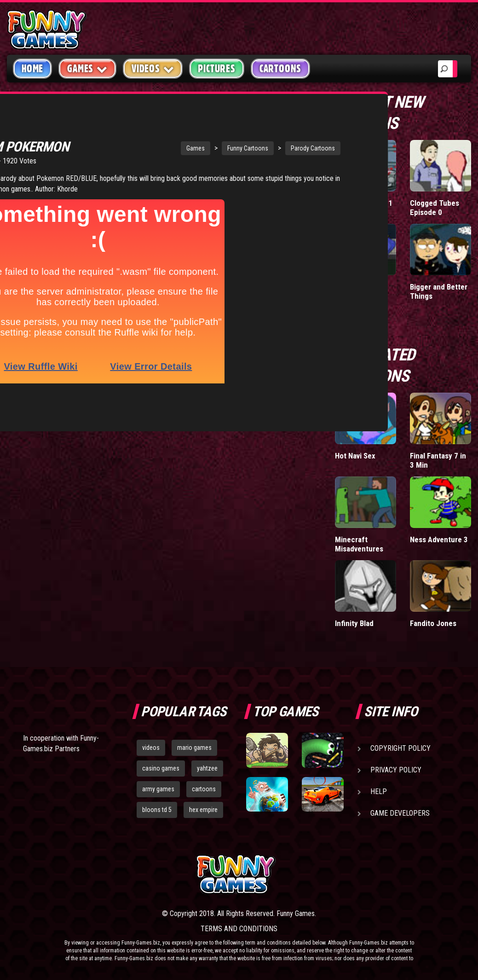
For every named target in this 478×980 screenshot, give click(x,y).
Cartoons (280, 69)
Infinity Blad (354, 623)
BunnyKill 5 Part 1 (364, 203)
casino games (161, 768)
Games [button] (87, 68)
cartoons (204, 789)
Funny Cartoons (188, 134)
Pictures (216, 69)
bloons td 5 (157, 810)
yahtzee (207, 768)
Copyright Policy (400, 748)
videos (151, 748)
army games (158, 789)
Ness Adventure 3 (439, 539)
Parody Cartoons (253, 134)
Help (379, 792)
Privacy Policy (396, 770)
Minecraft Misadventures (359, 544)
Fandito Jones (433, 623)
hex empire (203, 810)
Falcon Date (354, 287)
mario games (194, 748)
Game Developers (400, 813)
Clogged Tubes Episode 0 (435, 208)
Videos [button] (153, 68)
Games (136, 134)
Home (32, 69)
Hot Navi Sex (355, 456)
